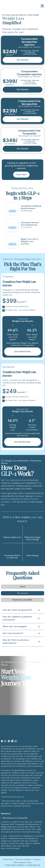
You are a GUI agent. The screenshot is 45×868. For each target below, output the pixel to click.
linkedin (12, 741)
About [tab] (23, 587)
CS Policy (37, 859)
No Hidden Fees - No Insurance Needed (20, 310)
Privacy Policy (8, 859)
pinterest (9, 741)
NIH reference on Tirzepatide (15, 818)
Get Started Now (23, 352)
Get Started (23, 60)
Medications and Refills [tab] (23, 600)
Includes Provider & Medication (17, 307)
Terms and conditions (23, 859)
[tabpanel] (23, 627)
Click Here (21, 175)
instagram (16, 741)
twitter (5, 741)
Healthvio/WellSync (18, 865)
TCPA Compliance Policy (23, 863)
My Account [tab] (23, 593)
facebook (2, 741)
